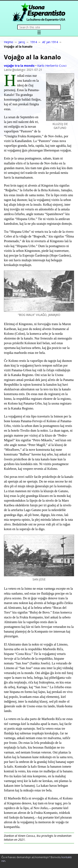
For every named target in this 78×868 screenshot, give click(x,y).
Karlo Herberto (52, 65)
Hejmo (9, 42)
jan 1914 (50, 42)
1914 (34, 42)
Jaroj (22, 42)
